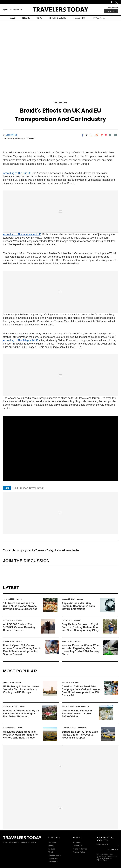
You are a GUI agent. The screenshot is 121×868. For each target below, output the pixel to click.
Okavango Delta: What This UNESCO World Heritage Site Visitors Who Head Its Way (20, 735)
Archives (52, 842)
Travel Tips (53, 859)
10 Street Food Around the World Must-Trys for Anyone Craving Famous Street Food (20, 606)
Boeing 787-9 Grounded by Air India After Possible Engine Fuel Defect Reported (21, 714)
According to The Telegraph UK (21, 340)
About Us (77, 842)
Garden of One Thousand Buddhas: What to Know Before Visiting (77, 714)
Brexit (40, 488)
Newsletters (113, 8)
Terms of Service (80, 849)
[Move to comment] (115, 135)
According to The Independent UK (22, 234)
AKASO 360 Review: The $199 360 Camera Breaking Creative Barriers (19, 627)
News (19, 682)
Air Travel (82, 728)
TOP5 (39, 18)
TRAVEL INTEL (98, 18)
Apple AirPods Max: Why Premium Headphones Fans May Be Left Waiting (78, 606)
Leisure (19, 599)
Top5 (50, 852)
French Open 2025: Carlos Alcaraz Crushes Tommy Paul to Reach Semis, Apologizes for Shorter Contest (22, 650)
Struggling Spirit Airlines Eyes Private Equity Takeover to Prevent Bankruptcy (80, 735)
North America (83, 707)
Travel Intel (53, 862)
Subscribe (111, 11)
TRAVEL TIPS (79, 18)
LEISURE (26, 18)
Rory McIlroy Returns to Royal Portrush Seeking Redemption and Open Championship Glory (80, 627)
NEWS (12, 18)
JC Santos (12, 135)
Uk (14, 488)
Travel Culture (54, 855)
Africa (21, 728)
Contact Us (77, 846)
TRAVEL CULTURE (57, 18)
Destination (60, 103)
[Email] (110, 135)
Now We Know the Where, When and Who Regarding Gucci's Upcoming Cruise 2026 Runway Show (81, 650)
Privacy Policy (79, 852)
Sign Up (112, 850)
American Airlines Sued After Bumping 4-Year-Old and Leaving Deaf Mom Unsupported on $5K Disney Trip (81, 691)
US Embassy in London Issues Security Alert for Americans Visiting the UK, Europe (21, 689)
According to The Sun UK (17, 173)
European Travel (26, 488)
